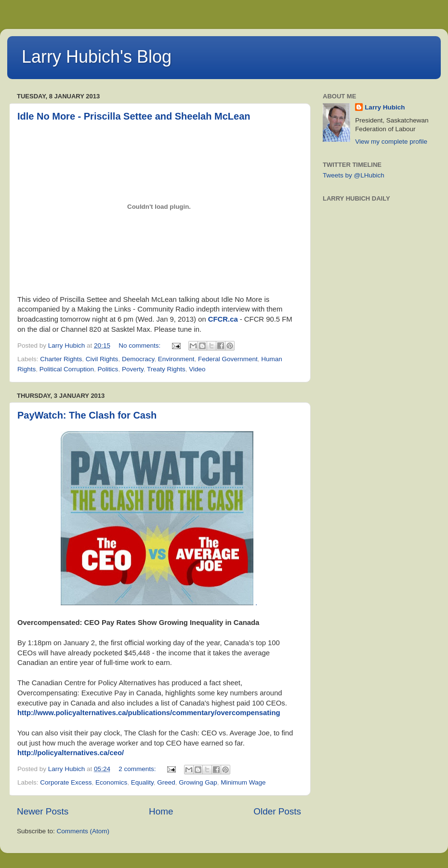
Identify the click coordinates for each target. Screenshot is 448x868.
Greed (166, 782)
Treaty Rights (166, 369)
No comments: (140, 346)
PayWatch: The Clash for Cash (87, 415)
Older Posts (277, 811)
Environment (176, 359)
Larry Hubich (385, 107)
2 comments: (138, 769)
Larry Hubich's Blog (97, 57)
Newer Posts (43, 811)
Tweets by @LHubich (354, 175)
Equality (142, 782)
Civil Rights (102, 359)
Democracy (138, 359)
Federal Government (228, 359)
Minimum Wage (243, 782)
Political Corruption (67, 369)
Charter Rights (61, 359)
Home (161, 811)
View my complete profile (391, 142)
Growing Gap (198, 782)
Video (197, 369)
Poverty (133, 369)
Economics (111, 782)
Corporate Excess (66, 782)
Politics (108, 369)
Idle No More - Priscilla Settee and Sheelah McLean (134, 116)
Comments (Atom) (83, 831)
